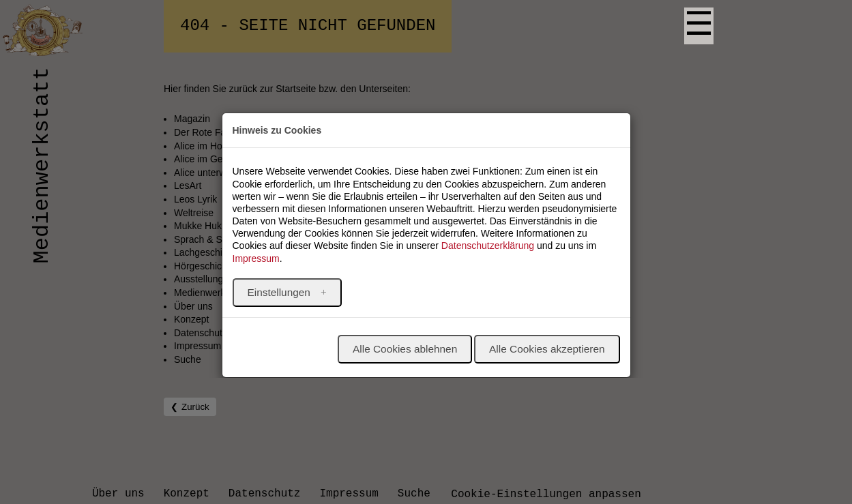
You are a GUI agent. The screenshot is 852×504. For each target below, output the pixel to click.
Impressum (256, 258)
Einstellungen (281, 292)
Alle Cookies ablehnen (405, 349)
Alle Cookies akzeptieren (547, 349)
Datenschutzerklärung (488, 246)
